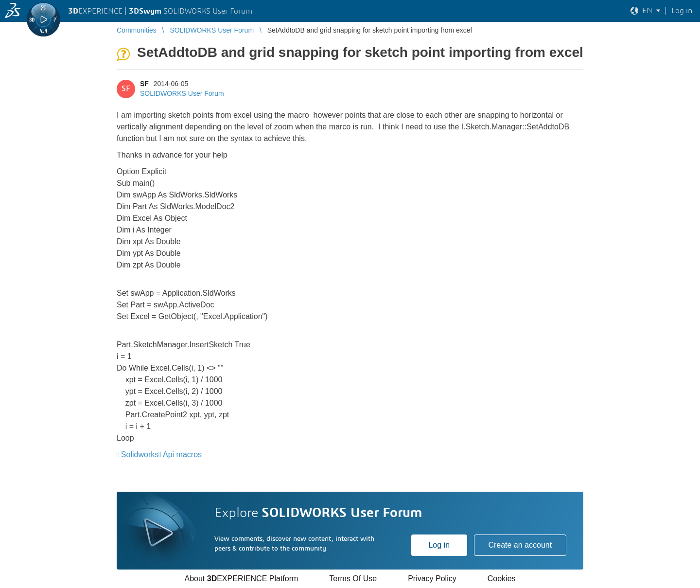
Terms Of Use (353, 579)
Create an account (520, 545)
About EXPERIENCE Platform (241, 579)
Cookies (502, 579)
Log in (439, 545)
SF (144, 84)
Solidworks (140, 454)
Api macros (182, 454)
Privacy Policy (432, 579)
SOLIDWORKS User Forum (182, 93)
